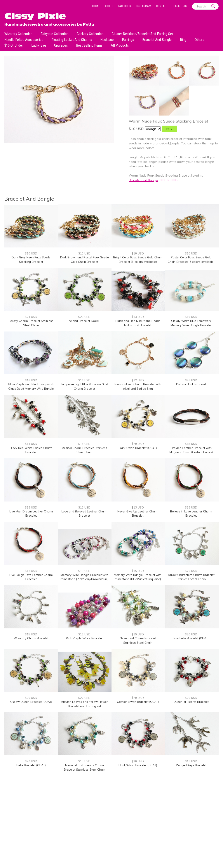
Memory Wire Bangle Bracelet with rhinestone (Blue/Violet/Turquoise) (138, 577)
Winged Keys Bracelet (191, 765)
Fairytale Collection (55, 34)
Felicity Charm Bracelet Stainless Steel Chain (31, 323)
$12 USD (138, 380)
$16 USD (31, 380)
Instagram (144, 6)
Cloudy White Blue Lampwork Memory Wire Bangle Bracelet (191, 323)
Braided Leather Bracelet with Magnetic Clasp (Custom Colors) (191, 450)
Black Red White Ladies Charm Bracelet (31, 450)
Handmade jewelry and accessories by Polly (49, 24)
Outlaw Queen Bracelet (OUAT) (31, 702)
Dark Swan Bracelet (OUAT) (138, 448)
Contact (162, 6)
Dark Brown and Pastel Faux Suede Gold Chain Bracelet (84, 260)
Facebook (125, 6)
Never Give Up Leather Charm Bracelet (138, 514)
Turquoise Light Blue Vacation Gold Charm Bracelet (84, 386)
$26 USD (191, 380)
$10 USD (31, 253)
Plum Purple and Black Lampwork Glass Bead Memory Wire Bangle (31, 386)
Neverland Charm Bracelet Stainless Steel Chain (138, 640)
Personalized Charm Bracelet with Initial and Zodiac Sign (138, 386)
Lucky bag (39, 45)
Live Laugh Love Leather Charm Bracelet (31, 577)
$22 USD (84, 698)
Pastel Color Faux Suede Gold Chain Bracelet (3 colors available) (191, 260)
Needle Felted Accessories (24, 40)
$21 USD (31, 317)
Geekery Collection (90, 34)
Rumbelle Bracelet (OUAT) (191, 638)
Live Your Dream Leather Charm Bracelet (31, 514)
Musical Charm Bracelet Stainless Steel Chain (84, 450)
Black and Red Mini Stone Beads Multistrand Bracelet (138, 323)
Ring (183, 40)
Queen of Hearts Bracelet (191, 702)
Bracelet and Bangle (157, 40)
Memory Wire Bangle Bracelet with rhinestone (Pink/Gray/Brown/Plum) (84, 577)
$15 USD (191, 444)
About (109, 6)
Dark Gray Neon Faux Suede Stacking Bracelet (31, 260)
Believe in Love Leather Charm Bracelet (191, 514)
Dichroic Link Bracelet (191, 384)
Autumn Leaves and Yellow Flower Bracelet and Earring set (84, 704)
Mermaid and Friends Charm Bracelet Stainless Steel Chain (84, 767)
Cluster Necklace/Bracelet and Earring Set (142, 34)
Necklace (107, 40)
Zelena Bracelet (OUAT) (84, 321)
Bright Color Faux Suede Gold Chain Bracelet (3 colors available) (138, 260)
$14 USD (31, 444)
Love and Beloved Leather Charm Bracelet (84, 514)
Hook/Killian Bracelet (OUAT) (138, 765)
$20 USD (84, 317)
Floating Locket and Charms (72, 40)
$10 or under (14, 45)
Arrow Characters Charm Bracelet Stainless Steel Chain (191, 577)
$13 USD (138, 317)
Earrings (128, 40)
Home (96, 6)
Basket (180, 6)
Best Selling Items (89, 45)
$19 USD (191, 317)
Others (199, 40)
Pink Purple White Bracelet (84, 638)
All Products (120, 45)
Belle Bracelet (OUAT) (31, 765)
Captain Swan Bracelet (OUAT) (138, 702)
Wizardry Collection (18, 34)
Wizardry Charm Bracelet (31, 638)
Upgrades (61, 45)
